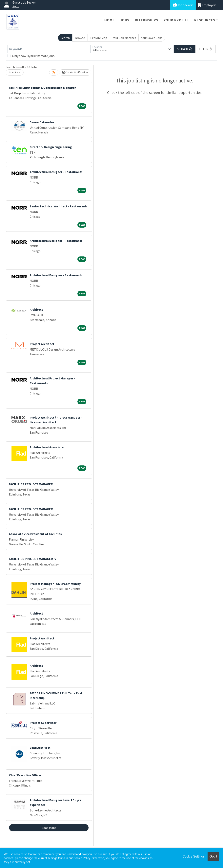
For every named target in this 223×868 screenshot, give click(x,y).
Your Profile (176, 20)
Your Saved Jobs (152, 38)
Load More (49, 828)
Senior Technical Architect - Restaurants (59, 206)
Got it (213, 856)
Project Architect (42, 344)
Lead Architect (40, 748)
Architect (36, 309)
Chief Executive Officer (25, 775)
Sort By (13, 72)
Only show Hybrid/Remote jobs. (33, 56)
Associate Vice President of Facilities (35, 534)
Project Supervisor (43, 723)
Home (109, 20)
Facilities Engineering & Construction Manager (42, 88)
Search (65, 38)
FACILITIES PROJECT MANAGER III (33, 509)
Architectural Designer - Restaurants (56, 172)
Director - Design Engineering (51, 147)
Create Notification (75, 72)
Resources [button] (205, 20)
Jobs (125, 20)
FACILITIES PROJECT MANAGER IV (33, 559)
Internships (147, 20)
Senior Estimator (42, 122)
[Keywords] (49, 49)
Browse (80, 38)
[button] (206, 49)
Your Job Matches (124, 38)
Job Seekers (183, 5)
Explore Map (99, 38)
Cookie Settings (193, 856)
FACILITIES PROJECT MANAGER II (32, 484)
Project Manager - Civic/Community (55, 584)
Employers (207, 5)
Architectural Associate (47, 447)
